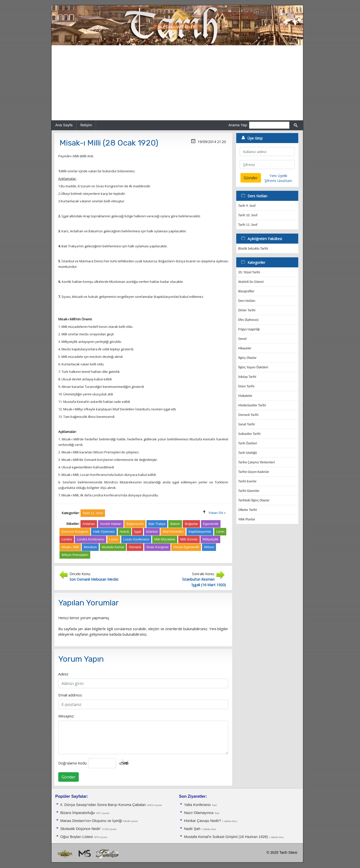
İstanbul (152, 532)
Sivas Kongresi (157, 547)
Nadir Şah (192, 829)
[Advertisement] (177, 83)
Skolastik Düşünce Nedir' (80, 829)
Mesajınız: (66, 716)
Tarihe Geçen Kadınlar (254, 472)
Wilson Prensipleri (75, 555)
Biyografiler (246, 291)
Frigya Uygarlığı (249, 329)
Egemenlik (211, 524)
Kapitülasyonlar (200, 532)
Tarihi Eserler (247, 481)
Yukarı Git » (217, 513)
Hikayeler (245, 348)
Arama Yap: (238, 125)
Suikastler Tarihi (249, 434)
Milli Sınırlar (189, 539)
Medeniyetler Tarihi (252, 405)
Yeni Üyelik (278, 176)
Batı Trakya (157, 524)
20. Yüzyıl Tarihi (249, 272)
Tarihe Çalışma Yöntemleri (257, 462)
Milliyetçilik (210, 539)
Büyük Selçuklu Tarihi (253, 248)
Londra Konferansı (90, 539)
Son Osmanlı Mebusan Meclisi (94, 579)
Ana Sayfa (64, 125)
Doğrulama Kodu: (73, 763)
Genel (242, 339)
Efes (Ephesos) (248, 320)
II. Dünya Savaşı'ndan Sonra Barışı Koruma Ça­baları (103, 805)
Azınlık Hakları (111, 524)
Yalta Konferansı (197, 805)
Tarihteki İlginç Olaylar (254, 500)
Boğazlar (191, 524)
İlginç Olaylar (247, 358)
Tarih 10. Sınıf (248, 215)
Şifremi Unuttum (278, 181)
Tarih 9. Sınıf (247, 206)
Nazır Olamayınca (199, 813)
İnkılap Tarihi (247, 377)
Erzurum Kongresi (75, 532)
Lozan (114, 539)
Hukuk (124, 532)
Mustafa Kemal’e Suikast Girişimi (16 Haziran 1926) (226, 837)
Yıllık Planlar (247, 519)
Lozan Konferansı (136, 539)
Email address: (70, 695)
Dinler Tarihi (247, 310)
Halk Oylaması (104, 532)
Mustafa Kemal (113, 547)
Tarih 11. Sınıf (248, 225)
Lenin (220, 532)
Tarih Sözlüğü (248, 453)
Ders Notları (247, 301)
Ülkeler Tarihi (247, 510)
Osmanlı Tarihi (248, 415)
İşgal (137, 532)
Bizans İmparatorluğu (78, 813)
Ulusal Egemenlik (186, 547)
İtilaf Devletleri (173, 532)
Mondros (90, 547)
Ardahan (89, 524)
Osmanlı (135, 547)
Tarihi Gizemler (249, 491)
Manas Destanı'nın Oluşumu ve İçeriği (91, 821)
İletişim (86, 125)
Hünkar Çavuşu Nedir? (202, 821)
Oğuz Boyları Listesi (76, 837)
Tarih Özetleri (248, 443)
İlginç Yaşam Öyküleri (253, 367)
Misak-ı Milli (70, 547)
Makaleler (245, 396)
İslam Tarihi (246, 386)
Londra (67, 539)
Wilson (209, 547)
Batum (175, 524)
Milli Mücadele (165, 539)
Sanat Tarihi (246, 424)
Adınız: (63, 674)
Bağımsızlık (135, 524)
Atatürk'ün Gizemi (251, 282)
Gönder (68, 777)
